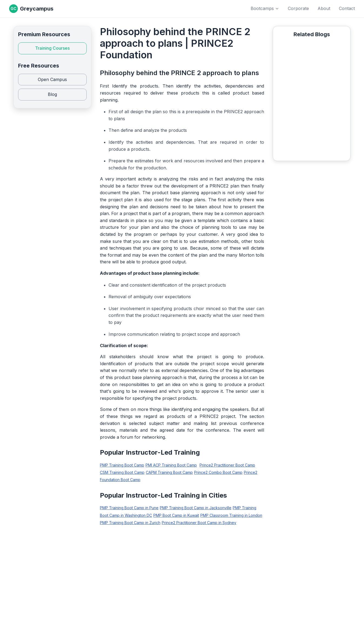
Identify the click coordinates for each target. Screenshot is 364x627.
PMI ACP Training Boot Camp (171, 465)
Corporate (298, 8)
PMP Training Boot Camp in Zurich (130, 523)
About (324, 8)
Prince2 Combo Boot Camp (218, 472)
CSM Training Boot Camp (122, 472)
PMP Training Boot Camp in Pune (129, 508)
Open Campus (52, 79)
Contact (347, 8)
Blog (52, 94)
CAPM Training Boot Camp (169, 472)
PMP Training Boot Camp (122, 465)
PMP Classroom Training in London (231, 515)
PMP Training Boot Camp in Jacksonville (196, 508)
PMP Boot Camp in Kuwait (176, 515)
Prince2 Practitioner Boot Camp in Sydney (199, 523)
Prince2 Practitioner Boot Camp (227, 465)
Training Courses (52, 48)
